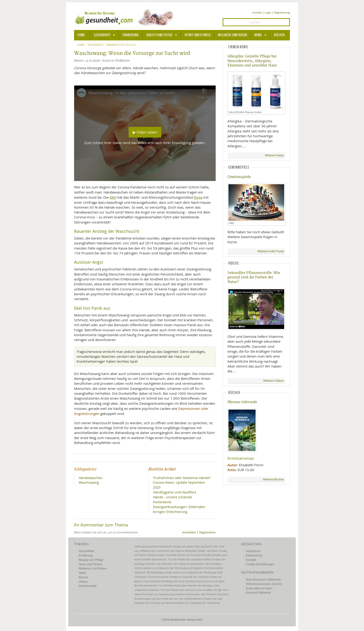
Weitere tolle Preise (271, 251)
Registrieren (207, 532)
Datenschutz (254, 555)
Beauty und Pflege (159, 35)
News (258, 35)
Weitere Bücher (273, 479)
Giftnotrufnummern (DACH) (264, 584)
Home (81, 45)
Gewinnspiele (239, 177)
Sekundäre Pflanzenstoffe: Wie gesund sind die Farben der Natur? (254, 277)
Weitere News (274, 155)
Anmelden (189, 532)
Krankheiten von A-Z (121, 45)
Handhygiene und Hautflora (175, 492)
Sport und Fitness (198, 35)
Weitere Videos (274, 381)
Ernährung (131, 35)
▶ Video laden (145, 132)
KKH (113, 197)
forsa (198, 197)
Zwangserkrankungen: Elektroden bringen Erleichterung (179, 509)
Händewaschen (91, 478)
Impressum (253, 551)
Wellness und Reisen (232, 35)
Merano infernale (242, 402)
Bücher (279, 35)
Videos (83, 582)
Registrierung (282, 12)
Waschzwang (89, 482)
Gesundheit (102, 35)
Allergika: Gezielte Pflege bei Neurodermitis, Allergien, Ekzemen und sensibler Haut (252, 61)
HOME (81, 35)
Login (268, 12)
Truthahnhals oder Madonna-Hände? (182, 478)
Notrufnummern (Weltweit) (263, 580)
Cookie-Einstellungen (260, 564)
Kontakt (257, 12)
